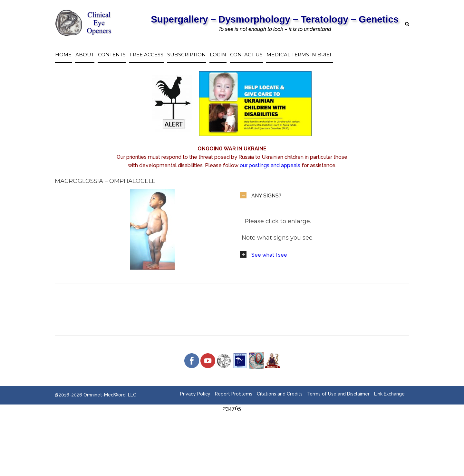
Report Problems (234, 394)
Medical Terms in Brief (300, 55)
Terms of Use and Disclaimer (338, 394)
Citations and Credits (280, 394)
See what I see (269, 255)
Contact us (246, 55)
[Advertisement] (232, 427)
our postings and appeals (270, 165)
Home (63, 55)
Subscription (187, 55)
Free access (146, 55)
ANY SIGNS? (266, 196)
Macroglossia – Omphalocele (105, 181)
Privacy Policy (195, 394)
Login (218, 55)
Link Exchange (389, 394)
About (85, 55)
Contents (112, 55)
